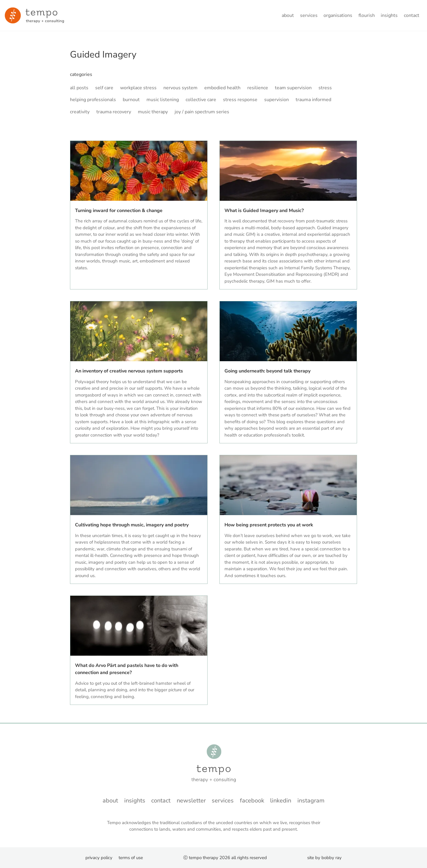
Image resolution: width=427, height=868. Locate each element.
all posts (79, 88)
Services (309, 15)
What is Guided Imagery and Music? (264, 211)
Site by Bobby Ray (324, 858)
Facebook (252, 801)
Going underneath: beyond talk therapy (267, 371)
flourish (367, 15)
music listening (163, 100)
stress (325, 88)
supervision (277, 100)
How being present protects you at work (269, 525)
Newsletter (191, 801)
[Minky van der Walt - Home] (34, 15)
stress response (240, 100)
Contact (412, 15)
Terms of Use (131, 858)
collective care (201, 100)
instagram (311, 801)
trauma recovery (114, 112)
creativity (80, 112)
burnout (131, 100)
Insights (389, 15)
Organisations (338, 15)
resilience (258, 88)
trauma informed (313, 100)
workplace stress (138, 88)
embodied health (222, 88)
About (288, 15)
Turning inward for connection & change (119, 211)
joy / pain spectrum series (202, 112)
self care (104, 88)
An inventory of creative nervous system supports (129, 371)
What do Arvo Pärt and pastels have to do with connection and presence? (127, 669)
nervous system (180, 88)
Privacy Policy (99, 858)
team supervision (293, 88)
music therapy (153, 112)
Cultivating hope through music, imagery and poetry (132, 525)
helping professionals (93, 100)
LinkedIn (281, 801)
